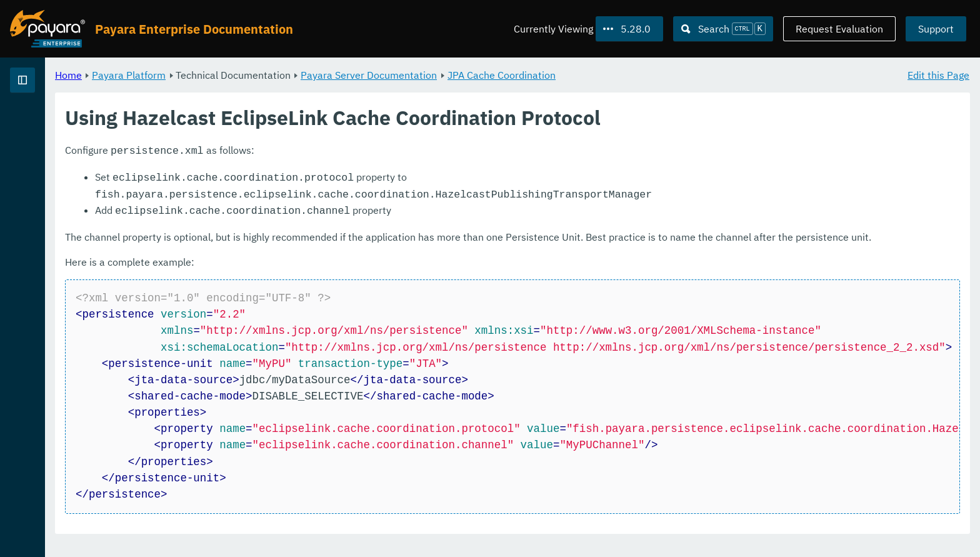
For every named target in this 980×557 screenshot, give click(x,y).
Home (224, 75)
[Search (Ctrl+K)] (723, 29)
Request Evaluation (839, 29)
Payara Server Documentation (524, 75)
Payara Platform (284, 75)
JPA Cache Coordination (657, 75)
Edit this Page (938, 75)
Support (936, 29)
